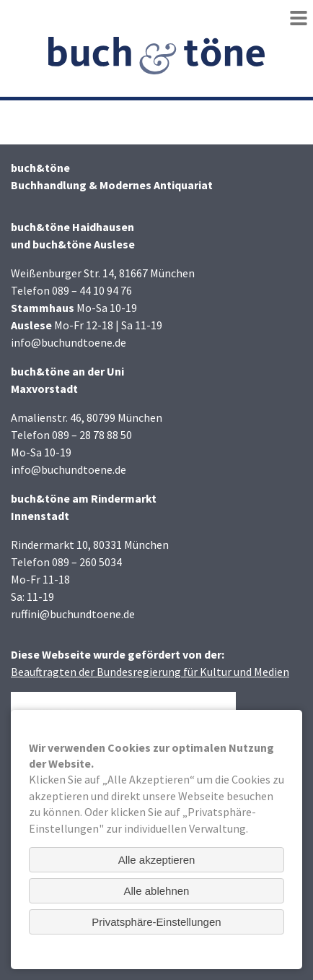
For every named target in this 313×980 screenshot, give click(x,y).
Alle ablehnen (157, 891)
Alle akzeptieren (157, 860)
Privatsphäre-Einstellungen (156, 922)
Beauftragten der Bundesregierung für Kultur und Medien (150, 672)
